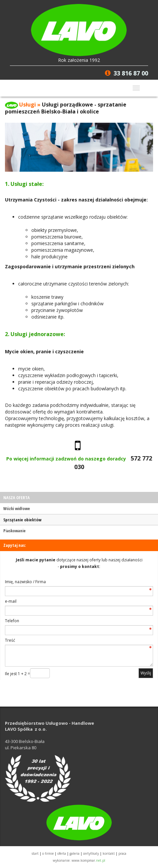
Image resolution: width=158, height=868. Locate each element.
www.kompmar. (88, 860)
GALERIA (75, 853)
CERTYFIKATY (91, 853)
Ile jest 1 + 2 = (17, 674)
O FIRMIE (48, 853)
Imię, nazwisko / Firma (25, 582)
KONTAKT (109, 853)
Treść (10, 640)
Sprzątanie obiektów (22, 520)
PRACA (122, 853)
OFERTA (62, 853)
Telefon (12, 621)
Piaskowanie (15, 531)
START (35, 853)
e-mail (11, 601)
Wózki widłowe (17, 508)
